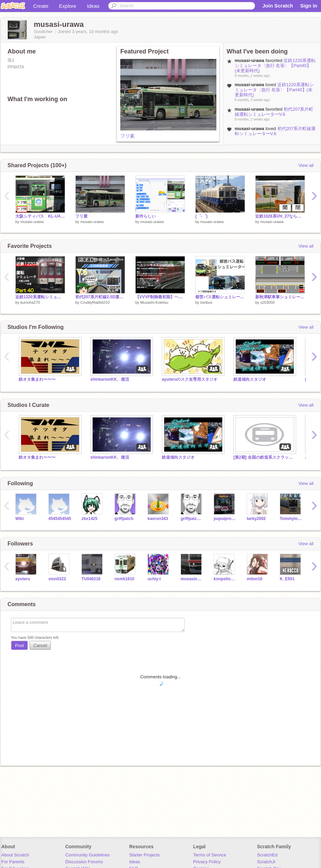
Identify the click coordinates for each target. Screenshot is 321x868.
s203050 (267, 302)
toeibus (206, 302)
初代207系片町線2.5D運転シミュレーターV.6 (100, 297)
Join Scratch (278, 6)
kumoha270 (30, 302)
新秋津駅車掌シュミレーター (280, 297)
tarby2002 (256, 519)
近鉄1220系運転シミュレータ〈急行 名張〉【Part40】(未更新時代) (275, 66)
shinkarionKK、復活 (110, 379)
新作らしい (146, 216)
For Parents (13, 862)
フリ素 (127, 136)
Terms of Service (210, 855)
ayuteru (23, 579)
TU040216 (91, 579)
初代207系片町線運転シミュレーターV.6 (274, 112)
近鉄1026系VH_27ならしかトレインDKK (280, 216)
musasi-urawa (32, 222)
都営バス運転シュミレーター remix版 (220, 297)
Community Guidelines (87, 855)
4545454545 (60, 519)
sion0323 (57, 579)
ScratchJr (266, 862)
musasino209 (192, 579)
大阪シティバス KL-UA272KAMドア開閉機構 (40, 216)
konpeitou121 (225, 579)
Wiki (20, 519)
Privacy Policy (207, 862)
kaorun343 (158, 519)
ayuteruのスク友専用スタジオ (190, 379)
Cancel (40, 645)
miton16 (255, 579)
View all (306, 165)
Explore (68, 6)
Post (19, 645)
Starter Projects (144, 855)
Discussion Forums (84, 862)
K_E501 (287, 579)
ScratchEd (267, 855)
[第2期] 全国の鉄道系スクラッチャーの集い (264, 457)
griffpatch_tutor (192, 519)
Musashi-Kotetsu (154, 302)
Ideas (93, 6)
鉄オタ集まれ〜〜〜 (37, 379)
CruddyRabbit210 (95, 302)
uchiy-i (154, 579)
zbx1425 (89, 519)
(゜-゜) (201, 216)
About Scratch (15, 855)
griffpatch (124, 519)
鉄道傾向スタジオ (250, 379)
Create (41, 6)
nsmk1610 (124, 579)
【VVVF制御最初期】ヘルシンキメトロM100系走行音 (160, 297)
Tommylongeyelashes (291, 519)
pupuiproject (225, 519)
